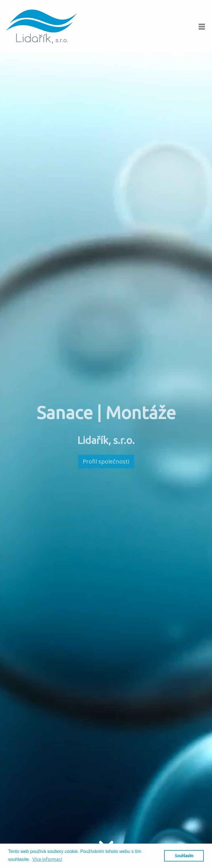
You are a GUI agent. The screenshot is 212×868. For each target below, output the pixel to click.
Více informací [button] (47, 859)
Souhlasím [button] (184, 856)
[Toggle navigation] (202, 27)
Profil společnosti (106, 461)
